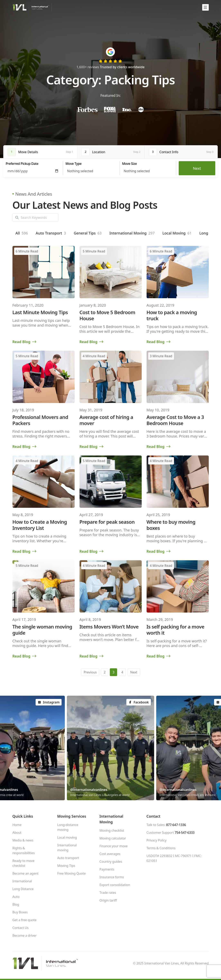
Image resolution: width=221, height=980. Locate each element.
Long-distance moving (68, 827)
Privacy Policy (156, 840)
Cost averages (110, 854)
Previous (90, 672)
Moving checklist (112, 830)
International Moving (132, 233)
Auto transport (68, 858)
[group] (110, 748)
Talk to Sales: (166, 825)
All (22, 233)
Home (17, 825)
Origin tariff (108, 900)
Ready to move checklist (24, 863)
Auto (16, 897)
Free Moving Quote (71, 873)
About (17, 833)
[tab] (40, 152)
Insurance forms (112, 877)
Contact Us (21, 928)
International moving (67, 848)
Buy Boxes (20, 912)
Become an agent (26, 873)
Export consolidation (115, 885)
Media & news (23, 840)
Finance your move (113, 846)
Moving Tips (66, 866)
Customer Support (170, 833)
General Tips (88, 233)
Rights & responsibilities (24, 851)
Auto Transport (51, 233)
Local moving (67, 837)
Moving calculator (113, 838)
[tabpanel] (110, 168)
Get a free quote (25, 920)
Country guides (111, 862)
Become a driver (25, 935)
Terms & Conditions (161, 848)
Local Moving (177, 233)
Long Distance (23, 889)
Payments (107, 869)
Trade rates (108, 893)
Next (197, 168)
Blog (16, 904)
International (22, 881)
